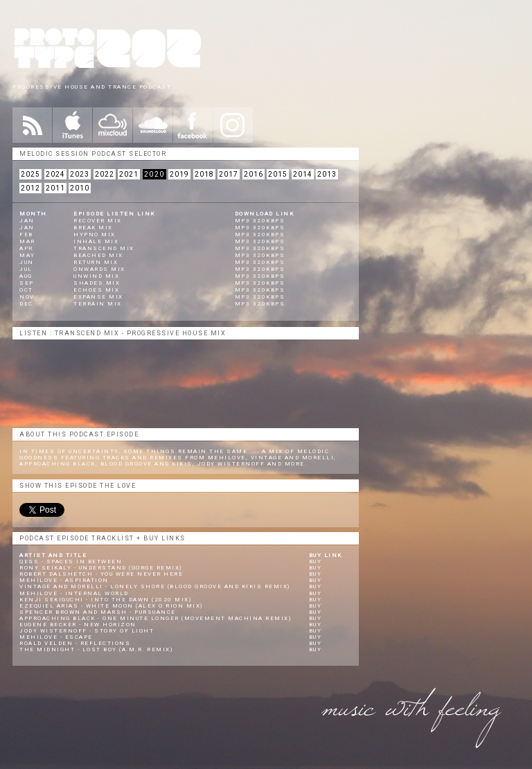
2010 (80, 188)
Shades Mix (97, 283)
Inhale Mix (96, 241)
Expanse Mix (98, 297)
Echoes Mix (96, 290)
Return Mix (96, 262)
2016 (254, 174)
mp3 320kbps (260, 221)
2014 (303, 174)
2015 (278, 174)
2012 (30, 188)
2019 (179, 174)
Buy (316, 562)
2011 (55, 188)
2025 (30, 174)
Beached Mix (98, 255)
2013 (327, 174)
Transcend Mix (104, 248)
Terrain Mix (98, 304)
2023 (80, 174)
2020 (154, 174)
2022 (105, 174)
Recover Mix (98, 221)
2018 (204, 174)
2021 (129, 174)
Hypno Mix (95, 235)
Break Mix (93, 228)
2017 (229, 174)
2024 (55, 174)
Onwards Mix (99, 269)
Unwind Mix (96, 276)
